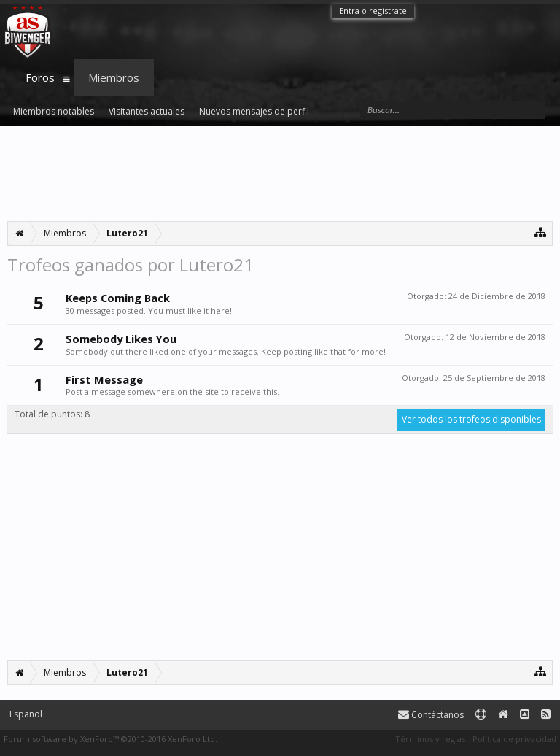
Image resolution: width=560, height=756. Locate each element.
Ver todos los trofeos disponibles (471, 419)
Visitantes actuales (147, 111)
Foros (40, 77)
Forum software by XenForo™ (110, 739)
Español (26, 714)
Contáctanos (431, 715)
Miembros (114, 77)
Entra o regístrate (373, 11)
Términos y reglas (430, 739)
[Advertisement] (280, 174)
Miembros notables (54, 111)
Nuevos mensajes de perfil (254, 111)
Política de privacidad (514, 739)
